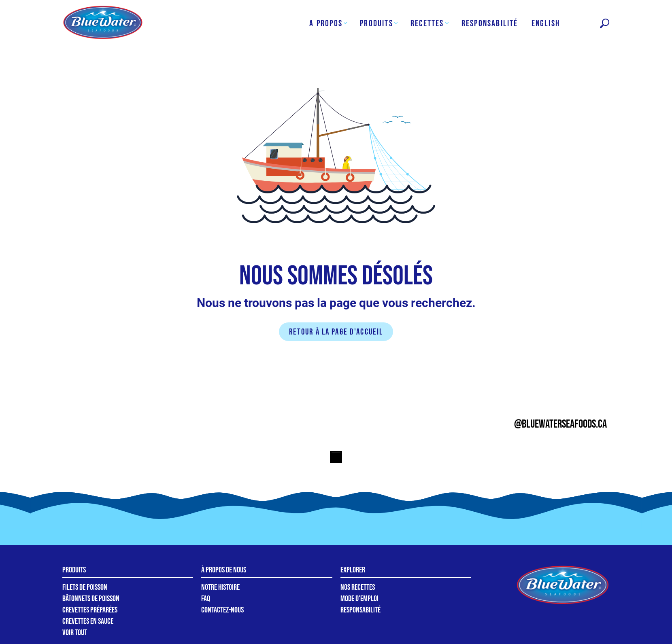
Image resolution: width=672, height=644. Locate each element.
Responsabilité (490, 24)
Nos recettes (358, 587)
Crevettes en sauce (88, 621)
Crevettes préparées (90, 610)
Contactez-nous (222, 610)
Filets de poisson (85, 587)
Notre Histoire (220, 587)
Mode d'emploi (359, 599)
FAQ (206, 599)
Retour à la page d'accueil (336, 332)
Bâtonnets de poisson (91, 599)
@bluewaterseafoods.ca (560, 424)
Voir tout (75, 633)
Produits (376, 24)
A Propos (326, 24)
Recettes (427, 24)
